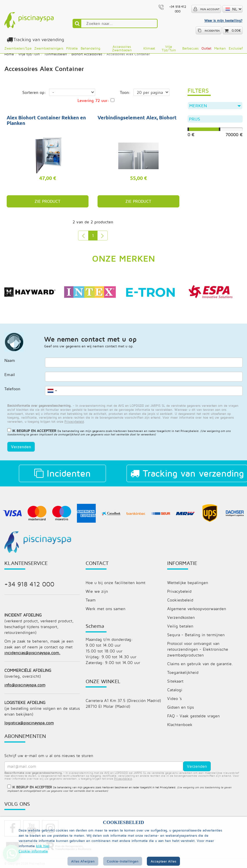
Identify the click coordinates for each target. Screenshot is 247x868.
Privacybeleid (190, 431)
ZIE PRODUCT (47, 201)
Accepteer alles (163, 861)
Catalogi (175, 690)
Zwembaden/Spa (18, 48)
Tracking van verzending (38, 40)
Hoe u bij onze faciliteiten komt (116, 582)
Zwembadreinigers (49, 48)
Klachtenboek (180, 724)
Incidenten (63, 473)
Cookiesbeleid (180, 600)
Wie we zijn (97, 591)
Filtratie (72, 48)
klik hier (43, 846)
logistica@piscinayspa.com (29, 723)
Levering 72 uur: (93, 100)
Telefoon (12, 389)
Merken (220, 48)
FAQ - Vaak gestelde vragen (193, 716)
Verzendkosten (181, 617)
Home (9, 54)
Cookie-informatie (33, 851)
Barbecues (190, 48)
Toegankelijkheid (183, 672)
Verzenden (21, 447)
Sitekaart (175, 681)
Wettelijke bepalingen (188, 582)
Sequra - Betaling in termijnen (196, 635)
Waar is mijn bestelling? (223, 20)
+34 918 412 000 (29, 584)
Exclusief (236, 48)
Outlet (206, 48)
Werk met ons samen (106, 609)
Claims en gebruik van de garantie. (200, 664)
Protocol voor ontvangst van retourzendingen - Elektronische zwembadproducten (198, 649)
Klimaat (149, 48)
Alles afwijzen (83, 861)
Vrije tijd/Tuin (169, 48)
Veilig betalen (180, 626)
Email (10, 374)
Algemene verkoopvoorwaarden (197, 609)
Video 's (174, 698)
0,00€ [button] (236, 30)
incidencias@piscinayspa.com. (32, 653)
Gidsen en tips (181, 707)
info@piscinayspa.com (25, 685)
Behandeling (90, 48)
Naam (10, 360)
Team (91, 600)
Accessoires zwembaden (122, 48)
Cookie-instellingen (123, 861)
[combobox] (52, 391)
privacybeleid (123, 778)
